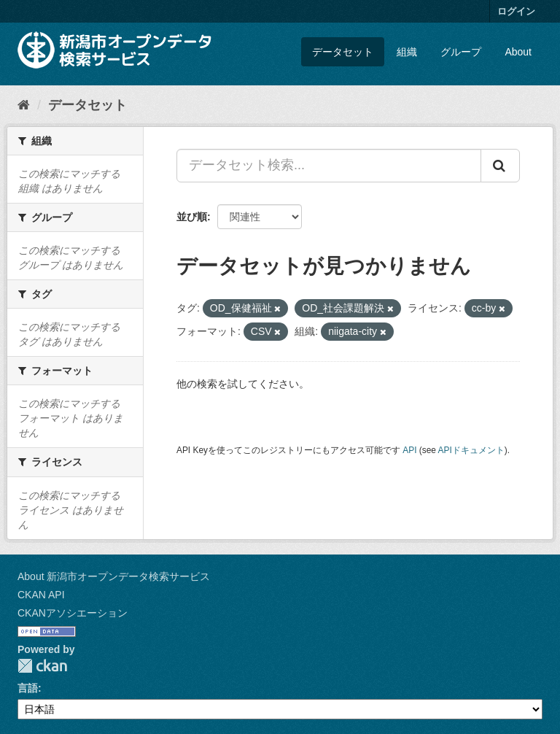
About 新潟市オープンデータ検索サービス (114, 576)
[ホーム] (24, 105)
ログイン (516, 11)
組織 (407, 52)
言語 (28, 688)
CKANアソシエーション (73, 613)
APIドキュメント (471, 450)
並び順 (192, 217)
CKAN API (41, 595)
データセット (343, 52)
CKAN (42, 666)
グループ (461, 52)
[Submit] (500, 166)
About (518, 52)
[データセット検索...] (329, 166)
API (409, 450)
